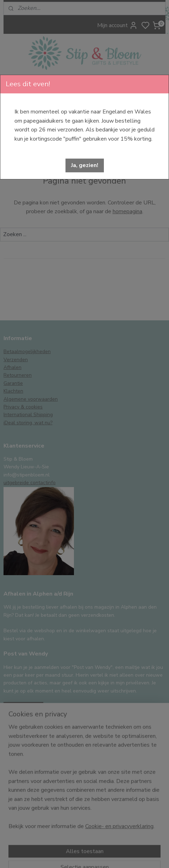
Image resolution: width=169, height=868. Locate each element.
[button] (85, 165)
